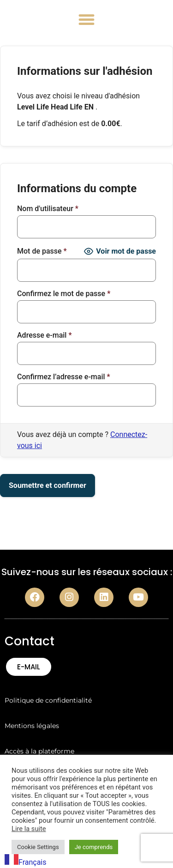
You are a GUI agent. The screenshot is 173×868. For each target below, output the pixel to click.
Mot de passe (42, 251)
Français (26, 862)
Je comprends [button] (94, 847)
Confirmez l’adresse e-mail (64, 377)
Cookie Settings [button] (38, 847)
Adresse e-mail (45, 335)
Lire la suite (29, 829)
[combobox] (26, 861)
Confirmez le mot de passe (64, 294)
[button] (87, 20)
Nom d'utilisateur (48, 209)
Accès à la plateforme (39, 751)
